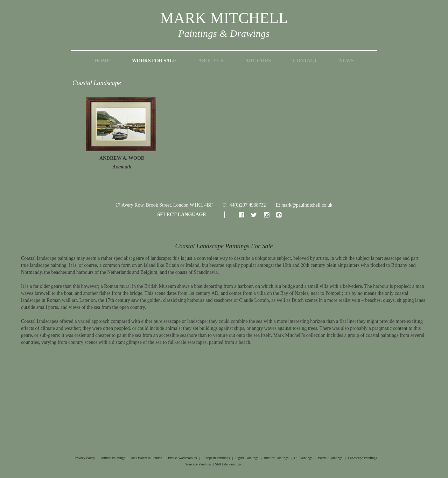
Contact (305, 61)
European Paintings (216, 458)
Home (102, 61)
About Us (211, 61)
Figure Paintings (247, 458)
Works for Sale (154, 61)
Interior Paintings (276, 458)
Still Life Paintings (228, 464)
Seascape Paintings (198, 464)
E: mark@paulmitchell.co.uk (304, 205)
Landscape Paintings (362, 458)
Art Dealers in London (147, 458)
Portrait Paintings (330, 458)
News (346, 61)
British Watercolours (183, 458)
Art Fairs (258, 61)
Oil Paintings (303, 458)
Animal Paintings (113, 458)
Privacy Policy (85, 458)
